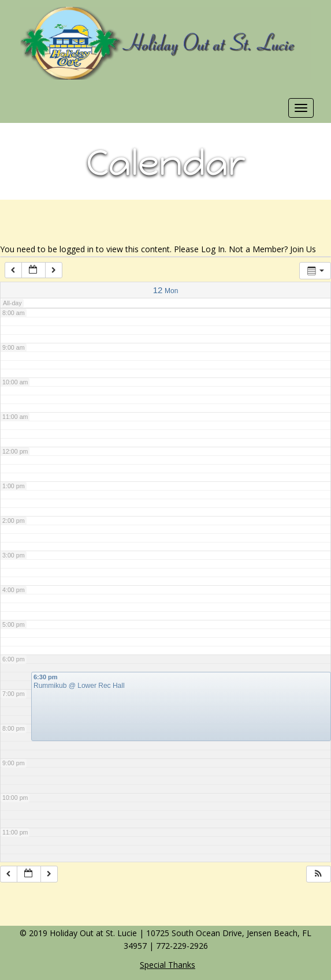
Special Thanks (168, 965)
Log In (213, 249)
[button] (318, 874)
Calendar (166, 163)
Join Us (303, 249)
